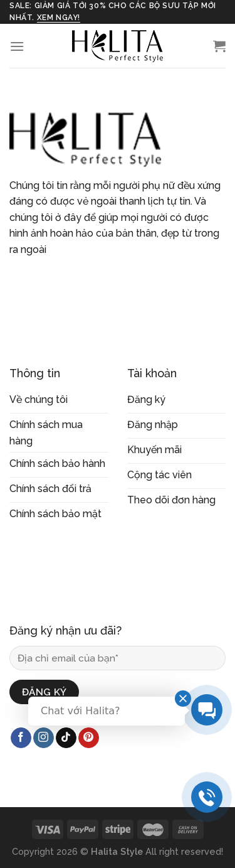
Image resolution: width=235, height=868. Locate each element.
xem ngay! (59, 18)
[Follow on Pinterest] (89, 738)
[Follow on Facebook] (21, 738)
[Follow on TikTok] (66, 738)
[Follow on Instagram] (44, 738)
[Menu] (17, 46)
